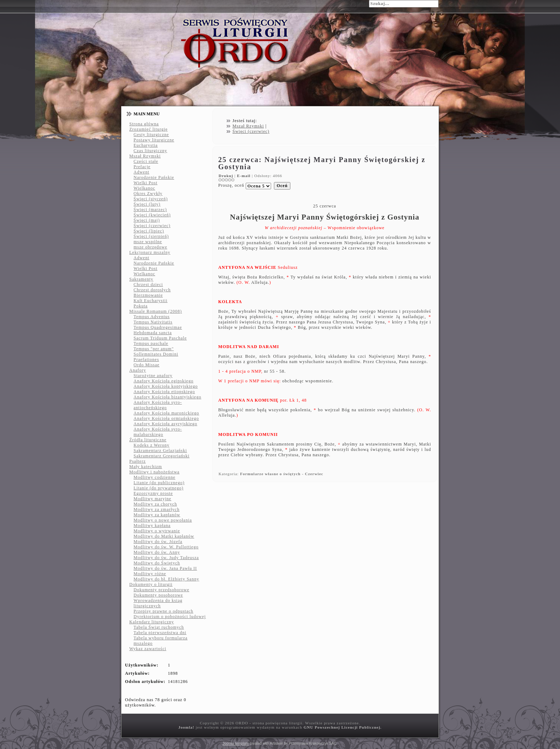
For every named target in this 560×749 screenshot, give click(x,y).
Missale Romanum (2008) (156, 311)
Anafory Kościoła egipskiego (164, 381)
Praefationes (146, 360)
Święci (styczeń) (151, 199)
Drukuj (227, 176)
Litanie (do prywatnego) (159, 488)
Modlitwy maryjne (152, 499)
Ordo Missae (147, 365)
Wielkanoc (144, 188)
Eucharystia (146, 145)
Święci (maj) (147, 220)
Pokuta (141, 306)
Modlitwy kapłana (152, 526)
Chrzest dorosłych (152, 290)
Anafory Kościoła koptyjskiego (166, 386)
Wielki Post (146, 183)
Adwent (141, 172)
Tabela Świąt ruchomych (159, 627)
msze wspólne (148, 242)
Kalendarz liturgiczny (152, 622)
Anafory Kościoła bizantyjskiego (167, 397)
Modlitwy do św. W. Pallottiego (166, 547)
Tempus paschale (151, 343)
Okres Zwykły (148, 193)
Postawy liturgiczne (154, 140)
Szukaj (361, 3)
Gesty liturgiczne (151, 135)
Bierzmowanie (148, 295)
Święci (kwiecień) (152, 215)
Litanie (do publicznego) (159, 483)
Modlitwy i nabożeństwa (154, 472)
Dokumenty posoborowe (158, 595)
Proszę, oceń (231, 185)
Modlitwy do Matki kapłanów (164, 536)
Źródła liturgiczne (148, 440)
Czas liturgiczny (150, 151)
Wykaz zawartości (148, 649)
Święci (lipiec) (149, 231)
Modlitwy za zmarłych (157, 509)
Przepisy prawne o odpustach (163, 611)
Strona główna (144, 124)
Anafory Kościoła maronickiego (166, 413)
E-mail (245, 176)
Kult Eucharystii (151, 301)
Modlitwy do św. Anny (157, 552)
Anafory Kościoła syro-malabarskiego (158, 432)
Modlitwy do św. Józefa (158, 542)
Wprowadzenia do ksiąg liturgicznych (158, 603)
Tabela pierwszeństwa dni (160, 633)
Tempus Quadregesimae (158, 327)
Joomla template (236, 743)
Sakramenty (141, 279)
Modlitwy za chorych (155, 504)
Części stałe (146, 161)
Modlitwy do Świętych (157, 563)
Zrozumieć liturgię (148, 129)
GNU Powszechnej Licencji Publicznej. (343, 727)
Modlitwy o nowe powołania (163, 520)
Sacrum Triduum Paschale (160, 338)
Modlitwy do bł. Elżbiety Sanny (166, 579)
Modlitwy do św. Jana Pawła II (165, 568)
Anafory (138, 370)
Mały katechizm (146, 467)
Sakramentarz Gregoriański (162, 456)
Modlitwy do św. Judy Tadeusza (166, 558)
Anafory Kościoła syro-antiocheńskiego (158, 405)
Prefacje (142, 167)
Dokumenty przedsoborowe (161, 590)
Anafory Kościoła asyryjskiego (165, 424)
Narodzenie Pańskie (154, 177)
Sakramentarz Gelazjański (160, 451)
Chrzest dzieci (148, 285)
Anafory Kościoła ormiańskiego (166, 418)
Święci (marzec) (150, 210)
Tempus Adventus (152, 317)
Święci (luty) (147, 204)
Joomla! (186, 727)
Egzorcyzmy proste (153, 493)
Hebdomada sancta (153, 333)
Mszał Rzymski (145, 156)
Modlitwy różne (150, 574)
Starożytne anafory (153, 376)
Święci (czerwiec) (152, 226)
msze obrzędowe (150, 247)
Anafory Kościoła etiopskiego (164, 392)
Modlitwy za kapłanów (157, 515)
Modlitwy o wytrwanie (157, 531)
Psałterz (137, 461)
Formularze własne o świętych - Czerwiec (282, 474)
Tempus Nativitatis (153, 322)
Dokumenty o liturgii (151, 584)
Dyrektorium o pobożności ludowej (170, 617)
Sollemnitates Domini (156, 354)
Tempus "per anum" (154, 349)
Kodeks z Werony (151, 445)
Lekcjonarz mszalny (150, 252)
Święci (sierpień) (151, 236)
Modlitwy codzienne (154, 477)
